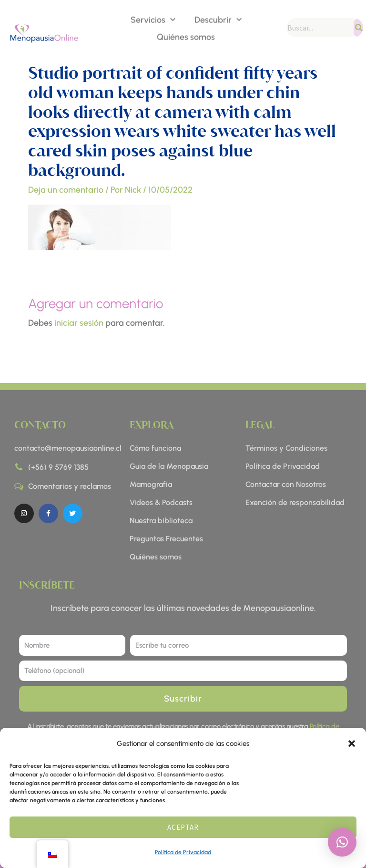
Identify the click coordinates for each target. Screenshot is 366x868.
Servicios (153, 19)
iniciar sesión (79, 323)
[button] (352, 744)
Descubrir (218, 19)
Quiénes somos (186, 36)
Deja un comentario (66, 190)
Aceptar (183, 827)
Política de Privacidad (183, 852)
